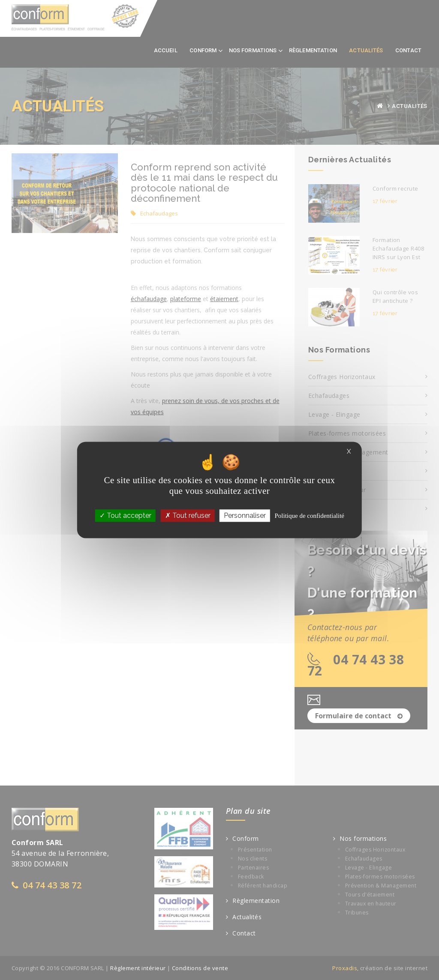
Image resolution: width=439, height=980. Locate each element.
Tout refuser (188, 515)
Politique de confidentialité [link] (309, 516)
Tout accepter (125, 515)
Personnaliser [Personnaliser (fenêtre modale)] (245, 515)
